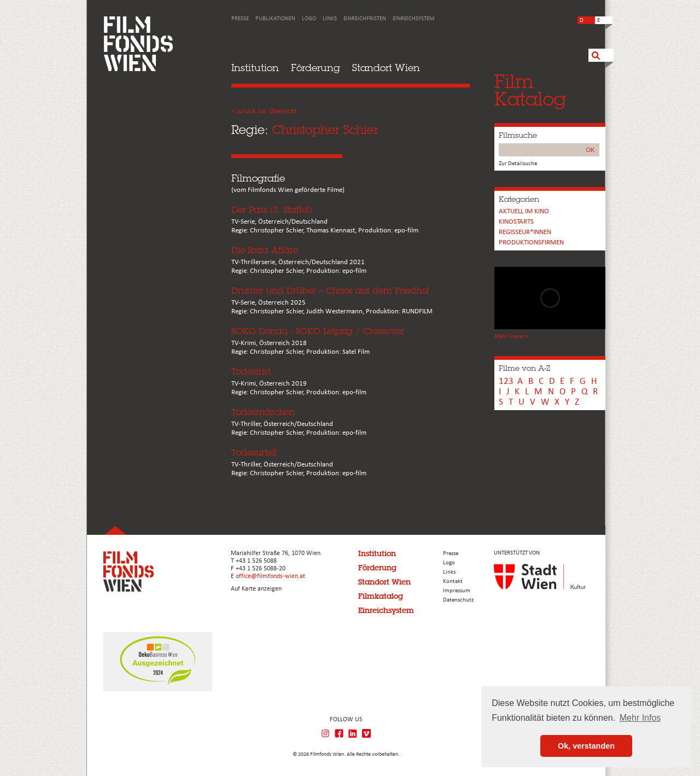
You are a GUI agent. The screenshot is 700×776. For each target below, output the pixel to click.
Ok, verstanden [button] (586, 746)
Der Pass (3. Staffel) (272, 210)
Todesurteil (254, 453)
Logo (309, 19)
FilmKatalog (530, 90)
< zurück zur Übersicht (264, 111)
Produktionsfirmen (531, 243)
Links (330, 19)
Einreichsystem (413, 19)
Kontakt (453, 582)
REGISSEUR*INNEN (525, 232)
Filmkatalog (381, 596)
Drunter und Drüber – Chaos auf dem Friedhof (330, 291)
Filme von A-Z (524, 368)
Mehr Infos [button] (640, 718)
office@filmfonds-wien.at (270, 576)
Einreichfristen (365, 19)
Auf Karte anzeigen (256, 589)
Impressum (457, 591)
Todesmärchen (263, 412)
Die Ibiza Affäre (265, 250)
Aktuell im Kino (524, 211)
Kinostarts (516, 222)
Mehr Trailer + (511, 337)
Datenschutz (458, 600)
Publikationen (275, 19)
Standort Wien (386, 68)
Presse (240, 19)
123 (506, 381)
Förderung (316, 68)
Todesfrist (251, 372)
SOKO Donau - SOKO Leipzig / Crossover (318, 331)
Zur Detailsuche (518, 164)
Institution (255, 68)
